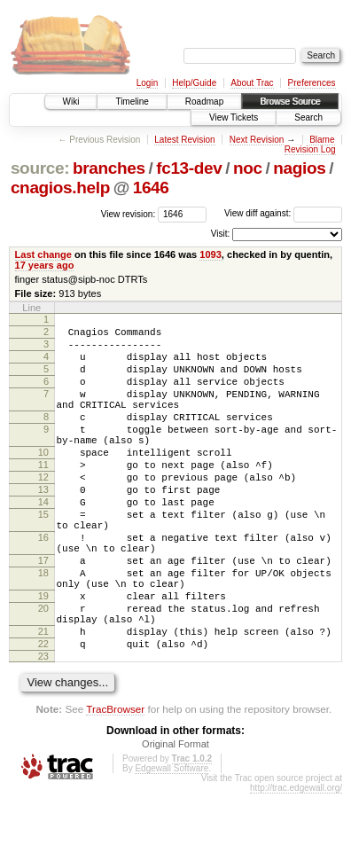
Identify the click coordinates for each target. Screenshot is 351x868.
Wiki (71, 102)
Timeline (132, 102)
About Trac (252, 83)
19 (43, 657)
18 (43, 629)
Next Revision (257, 140)
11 (43, 497)
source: (40, 168)
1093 (211, 254)
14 (43, 542)
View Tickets (234, 117)
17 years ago (45, 265)
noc (248, 168)
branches (109, 168)
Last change (43, 254)
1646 (151, 188)
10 (43, 481)
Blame (322, 140)
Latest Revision (184, 140)
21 (43, 700)
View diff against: (283, 213)
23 (43, 731)
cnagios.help (60, 188)
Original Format (175, 818)
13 (43, 527)
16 (43, 585)
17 (43, 614)
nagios (299, 168)
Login (147, 83)
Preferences (312, 83)
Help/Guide (194, 83)
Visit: (221, 234)
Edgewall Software (172, 843)
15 (43, 557)
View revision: (129, 213)
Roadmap (204, 102)
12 (43, 512)
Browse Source (290, 102)
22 (43, 716)
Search (308, 117)
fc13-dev (189, 168)
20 (43, 672)
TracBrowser (115, 783)
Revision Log (310, 149)
